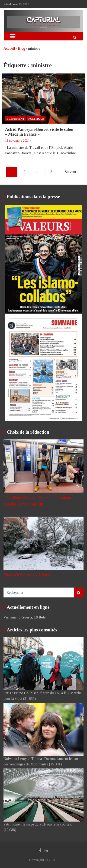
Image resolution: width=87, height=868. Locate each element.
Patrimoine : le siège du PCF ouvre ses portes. (38, 824)
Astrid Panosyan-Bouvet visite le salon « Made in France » (39, 132)
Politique (36, 119)
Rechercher (79, 592)
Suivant (70, 172)
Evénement (15, 119)
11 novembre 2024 (17, 141)
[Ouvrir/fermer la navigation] (13, 36)
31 (52, 172)
